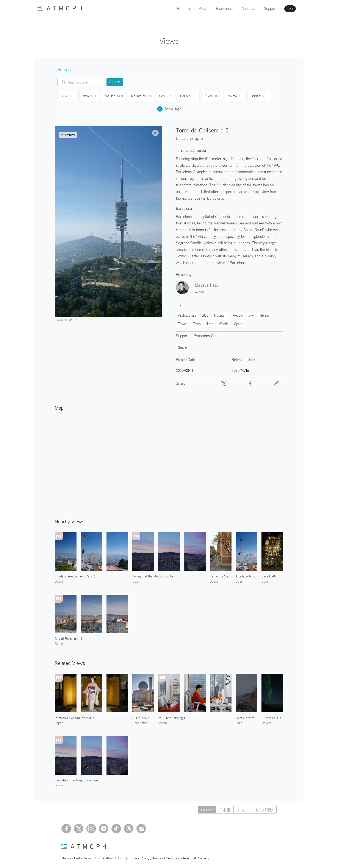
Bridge (262, 95)
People (238, 314)
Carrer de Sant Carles (221, 574)
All (68, 95)
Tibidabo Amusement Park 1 (246, 574)
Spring (265, 314)
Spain (200, 136)
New (91, 95)
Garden (190, 95)
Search (115, 82)
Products (172, 9)
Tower (183, 322)
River (214, 95)
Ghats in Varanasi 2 (246, 716)
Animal (238, 95)
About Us (236, 9)
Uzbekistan (140, 721)
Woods (224, 322)
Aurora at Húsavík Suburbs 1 (272, 716)
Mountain (142, 95)
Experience (213, 9)
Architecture (187, 314)
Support (258, 9)
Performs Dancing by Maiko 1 (76, 716)
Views (191, 9)
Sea (167, 95)
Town (197, 322)
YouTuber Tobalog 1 (172, 716)
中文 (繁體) (263, 808)
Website (200, 290)
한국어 (241, 808)
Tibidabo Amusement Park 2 (75, 574)
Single (182, 346)
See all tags (169, 107)
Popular (115, 95)
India (239, 721)
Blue (205, 314)
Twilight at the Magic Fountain (154, 574)
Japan (59, 721)
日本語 (222, 808)
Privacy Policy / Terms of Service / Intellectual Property (169, 856)
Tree (210, 322)
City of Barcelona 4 (68, 637)
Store (282, 9)
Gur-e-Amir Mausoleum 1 (143, 716)
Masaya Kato (207, 283)
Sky (251, 314)
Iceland (266, 721)
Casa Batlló (269, 574)
